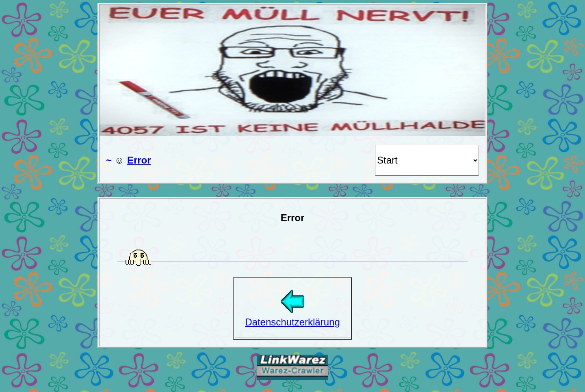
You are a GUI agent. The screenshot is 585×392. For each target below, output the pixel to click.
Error (139, 160)
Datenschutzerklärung (292, 316)
